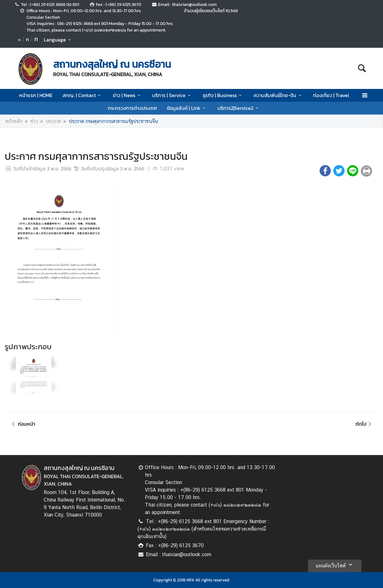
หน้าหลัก (14, 121)
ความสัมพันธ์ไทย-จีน (278, 95)
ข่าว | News (127, 95)
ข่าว (34, 121)
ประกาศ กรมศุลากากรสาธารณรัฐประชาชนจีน (113, 121)
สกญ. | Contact (83, 95)
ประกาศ (53, 121)
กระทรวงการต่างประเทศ (132, 108)
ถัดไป (364, 424)
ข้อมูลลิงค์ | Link (187, 108)
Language (58, 40)
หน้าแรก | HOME (36, 95)
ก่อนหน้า (22, 424)
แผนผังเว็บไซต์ (335, 565)
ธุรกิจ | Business (223, 95)
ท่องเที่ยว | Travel (331, 95)
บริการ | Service (172, 95)
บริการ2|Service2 (239, 108)
